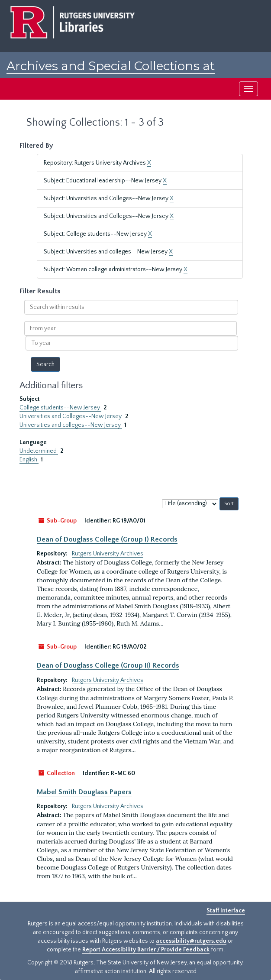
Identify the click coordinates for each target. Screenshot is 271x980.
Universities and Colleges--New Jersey (71, 416)
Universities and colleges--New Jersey (71, 425)
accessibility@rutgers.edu (191, 941)
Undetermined (39, 451)
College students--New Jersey (60, 408)
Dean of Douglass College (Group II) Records (108, 665)
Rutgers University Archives (108, 554)
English (29, 460)
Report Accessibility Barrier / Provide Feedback (146, 950)
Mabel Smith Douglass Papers (84, 792)
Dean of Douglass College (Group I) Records (107, 539)
